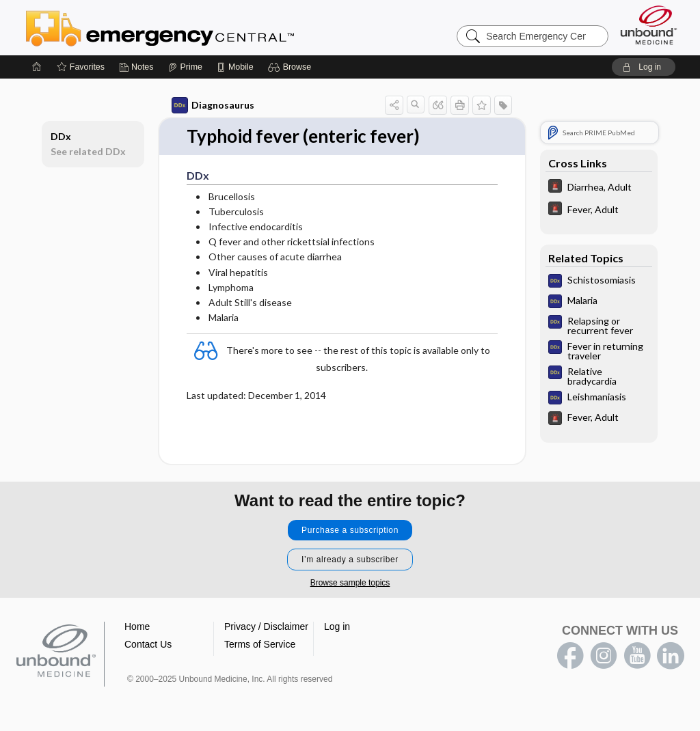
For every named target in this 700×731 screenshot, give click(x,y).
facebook (570, 656)
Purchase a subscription (350, 530)
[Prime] (185, 67)
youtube (637, 656)
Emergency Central (196, 27)
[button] (292, 67)
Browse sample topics (350, 583)
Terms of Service (260, 644)
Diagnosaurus (213, 105)
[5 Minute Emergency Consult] (599, 188)
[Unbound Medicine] (649, 25)
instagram (604, 656)
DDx (61, 136)
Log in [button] (337, 626)
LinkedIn (671, 656)
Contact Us (148, 644)
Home (137, 626)
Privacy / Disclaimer (266, 626)
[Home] (37, 67)
